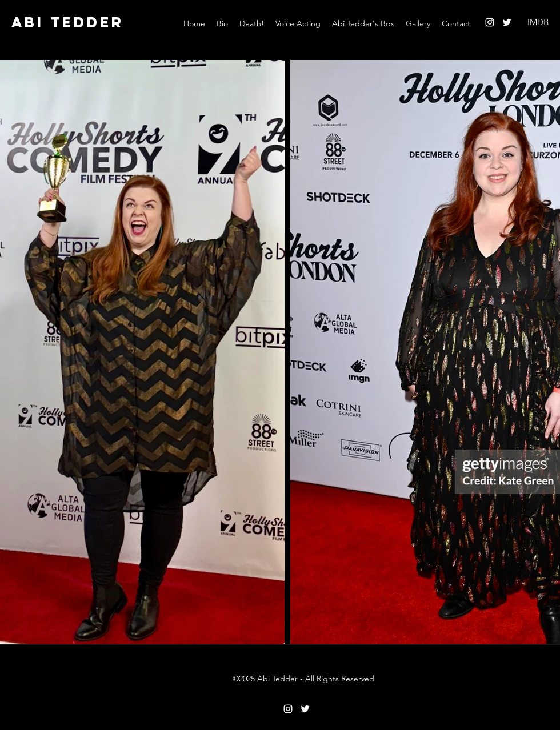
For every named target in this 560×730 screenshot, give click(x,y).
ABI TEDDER (68, 22)
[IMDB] (538, 23)
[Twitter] (507, 22)
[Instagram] (490, 22)
